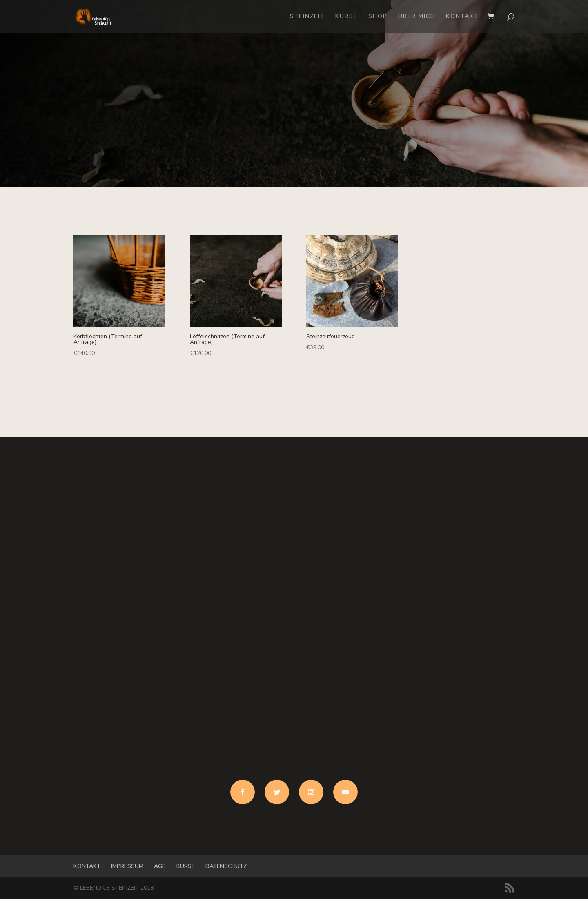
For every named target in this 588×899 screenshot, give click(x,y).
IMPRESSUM (127, 866)
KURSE (346, 17)
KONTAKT (462, 17)
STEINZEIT (307, 17)
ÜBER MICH (417, 17)
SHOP (378, 17)
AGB (160, 866)
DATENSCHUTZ (226, 866)
